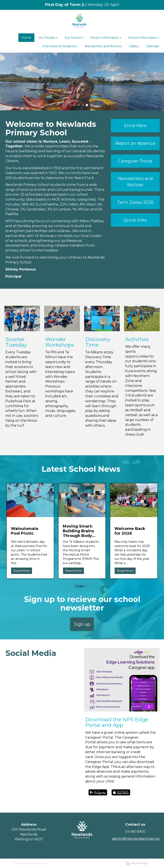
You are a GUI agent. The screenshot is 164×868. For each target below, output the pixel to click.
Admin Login (137, 863)
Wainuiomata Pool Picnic (25, 531)
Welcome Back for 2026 (130, 531)
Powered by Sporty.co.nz (30, 863)
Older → (82, 586)
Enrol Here (135, 126)
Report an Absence (135, 143)
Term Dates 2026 (135, 202)
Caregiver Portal (135, 161)
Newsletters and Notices (135, 182)
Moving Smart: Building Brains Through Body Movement (78, 531)
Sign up (82, 624)
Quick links (135, 220)
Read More (22, 571)
